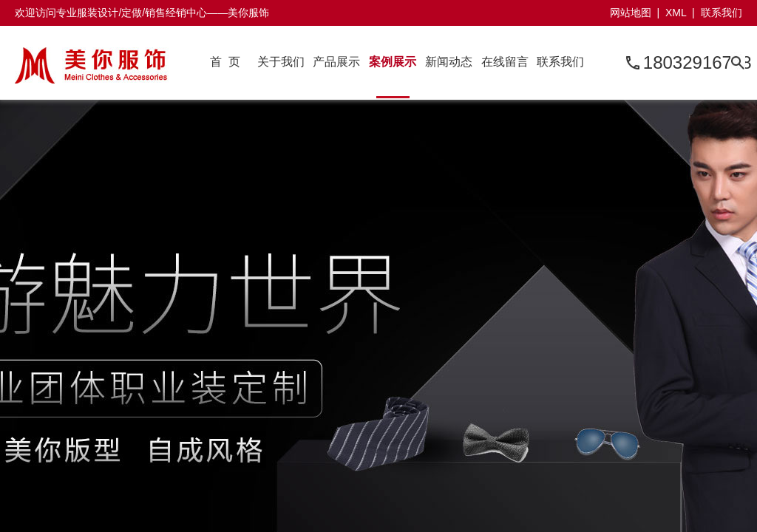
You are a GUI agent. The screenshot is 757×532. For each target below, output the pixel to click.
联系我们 (722, 13)
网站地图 (631, 13)
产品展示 (336, 62)
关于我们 (281, 62)
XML (676, 13)
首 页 (225, 62)
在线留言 (505, 62)
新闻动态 (449, 62)
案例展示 (393, 62)
